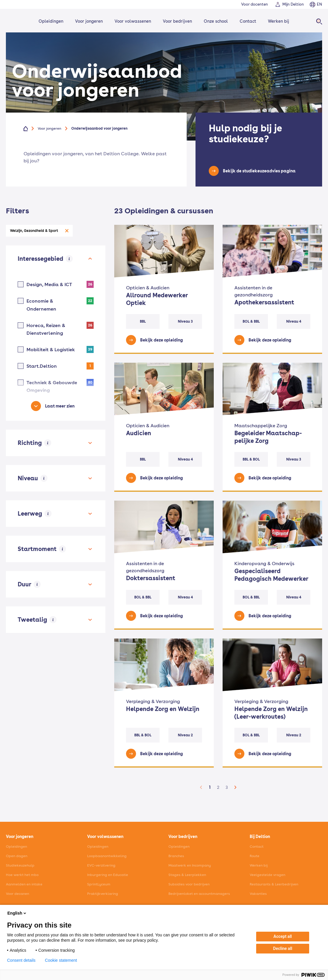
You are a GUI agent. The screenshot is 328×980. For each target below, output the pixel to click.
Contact (248, 21)
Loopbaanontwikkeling (107, 856)
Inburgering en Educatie (108, 875)
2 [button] (218, 787)
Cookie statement (61, 960)
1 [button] (210, 787)
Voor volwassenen (133, 21)
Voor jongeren (89, 21)
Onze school (216, 21)
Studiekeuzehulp (20, 865)
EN (319, 4)
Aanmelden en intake (24, 884)
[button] (201, 787)
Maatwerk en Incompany (190, 865)
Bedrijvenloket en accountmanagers (199, 894)
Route (255, 856)
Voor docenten (255, 4)
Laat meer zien (60, 406)
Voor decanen (18, 894)
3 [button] (227, 787)
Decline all (283, 948)
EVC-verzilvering (101, 865)
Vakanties (258, 894)
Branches (176, 856)
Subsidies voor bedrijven (189, 884)
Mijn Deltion (293, 4)
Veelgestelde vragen (267, 875)
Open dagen (17, 856)
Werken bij (279, 21)
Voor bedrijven (177, 21)
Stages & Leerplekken (187, 875)
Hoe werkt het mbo (22, 875)
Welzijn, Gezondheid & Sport (34, 231)
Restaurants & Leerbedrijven (274, 884)
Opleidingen (51, 21)
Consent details (21, 960)
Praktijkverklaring (103, 894)
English (17, 913)
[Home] (14, 21)
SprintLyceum (99, 884)
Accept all (283, 936)
